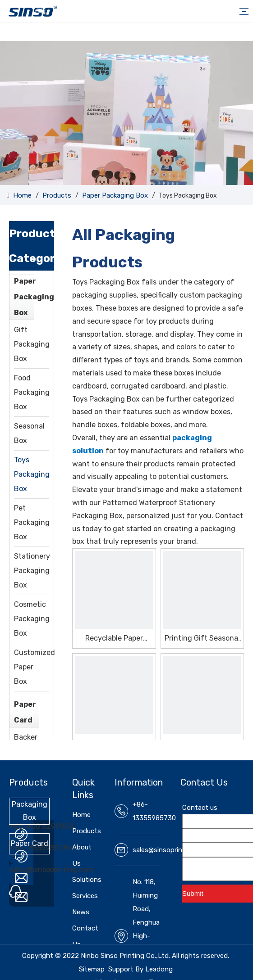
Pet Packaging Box (32, 522)
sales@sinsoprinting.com (51, 869)
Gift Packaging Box (32, 344)
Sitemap (92, 969)
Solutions (87, 880)
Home (81, 815)
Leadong (159, 969)
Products (87, 831)
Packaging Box (30, 811)
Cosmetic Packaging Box (32, 619)
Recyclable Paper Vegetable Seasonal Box (114, 639)
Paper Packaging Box (34, 297)
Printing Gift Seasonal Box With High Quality (202, 639)
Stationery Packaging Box (32, 571)
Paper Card (25, 712)
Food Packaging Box (32, 392)
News (81, 912)
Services (85, 896)
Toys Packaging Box (32, 474)
